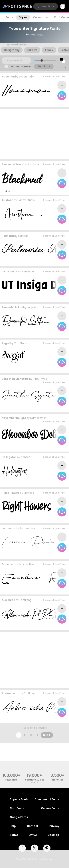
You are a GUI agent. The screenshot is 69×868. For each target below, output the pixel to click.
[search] (46, 6)
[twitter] (34, 848)
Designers (57, 780)
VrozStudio (21, 343)
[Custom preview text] (16, 61)
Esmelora (8, 564)
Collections (41, 17)
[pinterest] (47, 848)
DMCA (33, 835)
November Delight (14, 418)
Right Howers (11, 493)
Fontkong (26, 600)
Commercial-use (20, 66)
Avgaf (6, 343)
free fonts (12, 780)
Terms (14, 835)
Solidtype (33, 164)
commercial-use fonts (35, 781)
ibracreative (27, 528)
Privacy (54, 826)
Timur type (40, 379)
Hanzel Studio (26, 200)
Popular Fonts (19, 799)
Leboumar (9, 528)
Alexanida (9, 600)
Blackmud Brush (12, 164)
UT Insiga (8, 272)
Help (13, 826)
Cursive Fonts (50, 808)
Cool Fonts (17, 808)
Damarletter (38, 418)
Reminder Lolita (12, 307)
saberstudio (27, 77)
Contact (33, 826)
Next (47, 735)
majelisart (33, 307)
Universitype (26, 272)
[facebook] (22, 848)
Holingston (9, 457)
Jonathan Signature (15, 379)
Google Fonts (19, 817)
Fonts (9, 17)
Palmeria (8, 236)
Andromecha (11, 693)
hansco (26, 457)
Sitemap (53, 835)
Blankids (23, 236)
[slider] (42, 60)
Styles (23, 17)
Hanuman (8, 77)
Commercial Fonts (47, 799)
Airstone (8, 200)
